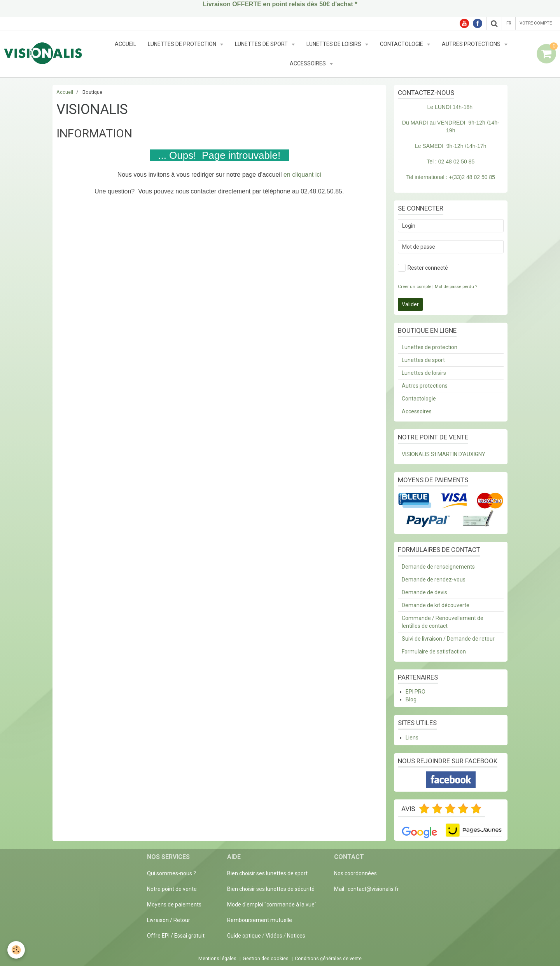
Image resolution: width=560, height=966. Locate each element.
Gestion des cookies (266, 958)
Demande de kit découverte (436, 605)
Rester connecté (423, 268)
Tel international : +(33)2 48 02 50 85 (451, 177)
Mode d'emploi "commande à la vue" (272, 905)
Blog (411, 699)
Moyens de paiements (174, 905)
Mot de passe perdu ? (456, 287)
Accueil (125, 44)
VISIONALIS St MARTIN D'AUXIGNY (444, 454)
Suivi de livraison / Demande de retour (448, 639)
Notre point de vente (172, 889)
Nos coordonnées (355, 873)
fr (509, 23)
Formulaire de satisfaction (434, 652)
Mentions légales (217, 958)
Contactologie (402, 44)
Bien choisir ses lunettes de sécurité (271, 889)
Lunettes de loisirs (334, 44)
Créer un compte (415, 287)
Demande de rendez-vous (434, 580)
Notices (296, 936)
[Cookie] (17, 950)
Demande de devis (424, 592)
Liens (412, 738)
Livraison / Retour (169, 920)
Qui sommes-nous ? (171, 873)
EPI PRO (416, 692)
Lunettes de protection (183, 44)
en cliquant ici (302, 175)
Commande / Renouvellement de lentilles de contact (443, 622)
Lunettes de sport (262, 44)
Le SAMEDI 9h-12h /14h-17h (451, 146)
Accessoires (308, 63)
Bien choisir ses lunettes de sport (267, 873)
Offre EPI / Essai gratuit (176, 936)
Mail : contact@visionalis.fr (367, 889)
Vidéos (274, 936)
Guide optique (245, 936)
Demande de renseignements (438, 567)
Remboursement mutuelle (260, 920)
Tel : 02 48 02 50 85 (451, 162)
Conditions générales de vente (328, 958)
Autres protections (472, 44)
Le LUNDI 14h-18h (450, 107)
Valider (410, 304)
